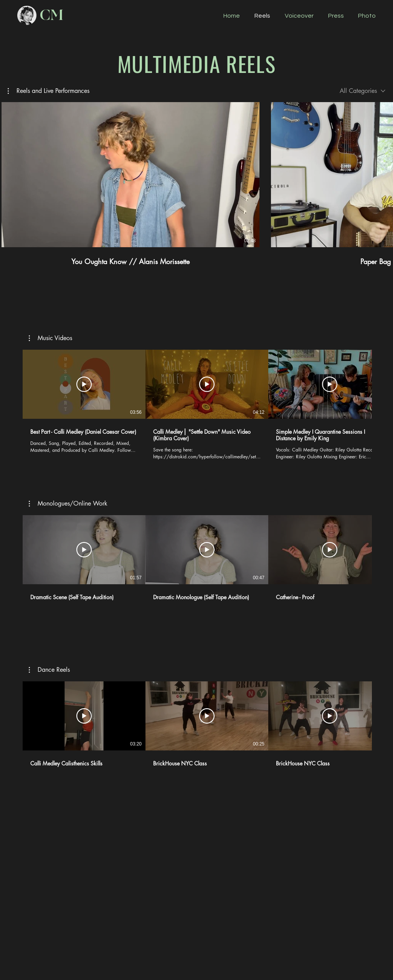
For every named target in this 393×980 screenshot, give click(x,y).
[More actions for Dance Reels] (49, 670)
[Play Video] (84, 384)
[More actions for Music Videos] (50, 338)
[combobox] (362, 91)
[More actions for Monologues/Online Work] (68, 504)
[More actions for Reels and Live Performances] (49, 91)
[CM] (51, 15)
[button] (49, 91)
